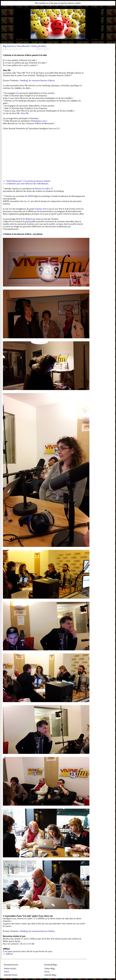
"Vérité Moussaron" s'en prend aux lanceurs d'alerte (28, 181)
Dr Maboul (27, 219)
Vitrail (41, 49)
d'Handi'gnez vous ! (39, 121)
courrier (19, 49)
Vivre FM (25, 113)
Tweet (7, 972)
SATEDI (31, 196)
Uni (48, 49)
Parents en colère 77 (44, 189)
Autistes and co (42, 209)
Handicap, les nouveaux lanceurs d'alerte (37, 80)
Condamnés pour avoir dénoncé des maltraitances (27, 184)
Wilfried (9, 954)
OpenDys (9, 49)
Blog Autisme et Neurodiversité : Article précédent (24, 46)
